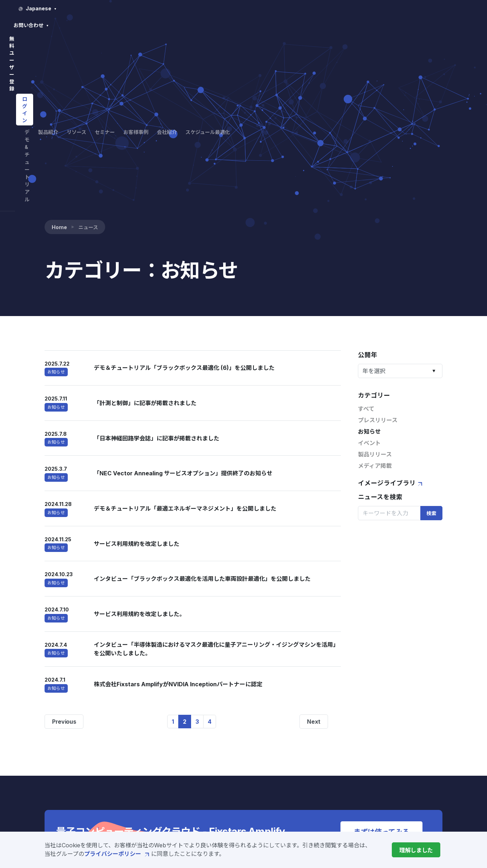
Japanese (280, 9)
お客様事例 (333, 24)
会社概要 (315, 768)
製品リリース (375, 281)
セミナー (299, 24)
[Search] (389, 340)
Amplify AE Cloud (225, 758)
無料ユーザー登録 (375, 8)
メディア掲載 (375, 293)
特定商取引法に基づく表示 (403, 792)
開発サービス (217, 780)
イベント (369, 270)
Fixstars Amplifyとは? (231, 735)
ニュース (315, 779)
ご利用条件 (383, 781)
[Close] (416, 850)
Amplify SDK (218, 746)
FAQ (374, 730)
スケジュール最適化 (413, 24)
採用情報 (315, 790)
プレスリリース (378, 247)
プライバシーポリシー (118, 854)
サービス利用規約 (391, 758)
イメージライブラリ (391, 310)
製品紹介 (236, 24)
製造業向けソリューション (235, 803)
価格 (206, 792)
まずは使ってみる (381, 658)
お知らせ (369, 258)
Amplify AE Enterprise (232, 769)
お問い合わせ (331, 9)
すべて (366, 236)
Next (314, 548)
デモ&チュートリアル (189, 24)
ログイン (422, 8)
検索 (431, 340)
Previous (64, 548)
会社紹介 (367, 24)
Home (59, 54)
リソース (268, 24)
